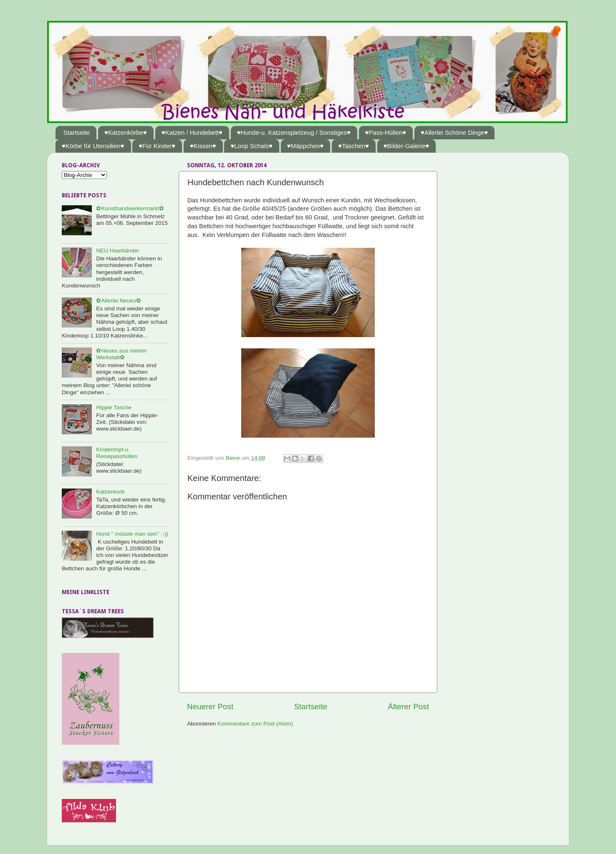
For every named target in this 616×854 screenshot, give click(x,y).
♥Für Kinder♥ (157, 146)
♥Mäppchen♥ (305, 146)
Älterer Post (408, 707)
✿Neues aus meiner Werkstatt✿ (121, 354)
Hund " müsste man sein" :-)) (132, 534)
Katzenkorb (110, 492)
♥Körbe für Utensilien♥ (93, 146)
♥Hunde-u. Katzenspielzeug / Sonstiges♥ (294, 132)
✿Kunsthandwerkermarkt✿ (130, 208)
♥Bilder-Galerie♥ (406, 146)
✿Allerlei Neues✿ (118, 301)
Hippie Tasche (114, 407)
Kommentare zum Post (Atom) (255, 724)
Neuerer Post (210, 707)
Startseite (77, 132)
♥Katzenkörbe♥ (126, 132)
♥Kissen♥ (203, 146)
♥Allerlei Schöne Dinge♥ (454, 132)
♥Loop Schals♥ (251, 146)
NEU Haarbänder (118, 251)
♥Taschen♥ (353, 146)
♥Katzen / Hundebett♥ (192, 132)
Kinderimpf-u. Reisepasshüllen (117, 453)
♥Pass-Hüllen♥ (386, 132)
